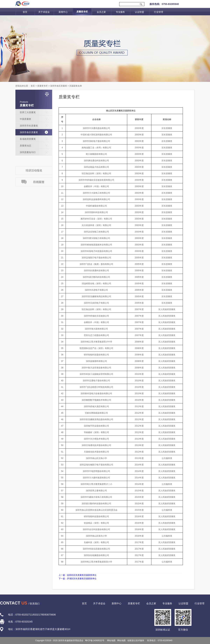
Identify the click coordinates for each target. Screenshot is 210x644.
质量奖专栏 (43, 86)
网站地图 (111, 641)
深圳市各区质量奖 (59, 86)
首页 (25, 12)
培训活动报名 (34, 170)
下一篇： (78, 579)
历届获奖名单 (76, 86)
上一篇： (78, 575)
